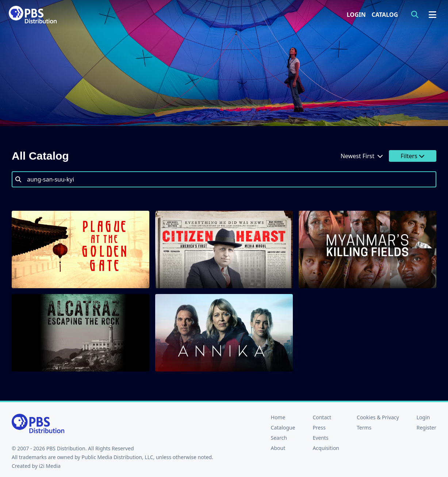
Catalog (385, 15)
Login (356, 15)
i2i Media (50, 466)
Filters (413, 156)
